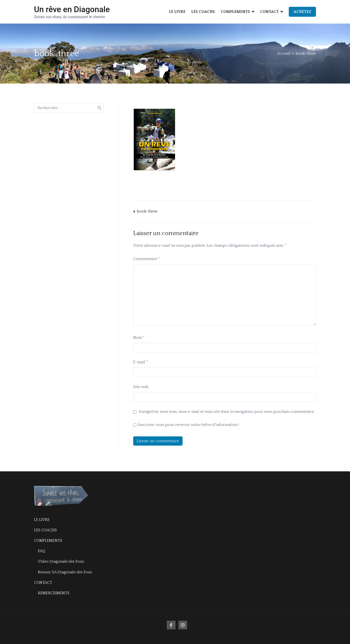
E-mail (140, 362)
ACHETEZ (302, 12)
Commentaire (147, 259)
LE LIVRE (177, 12)
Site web (141, 387)
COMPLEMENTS (235, 12)
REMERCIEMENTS (54, 593)
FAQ (42, 551)
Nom (139, 338)
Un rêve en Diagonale (72, 9)
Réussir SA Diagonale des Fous (65, 572)
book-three (147, 211)
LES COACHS (203, 12)
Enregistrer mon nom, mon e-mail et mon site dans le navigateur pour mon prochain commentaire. (227, 412)
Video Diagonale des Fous (61, 561)
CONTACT (269, 12)
